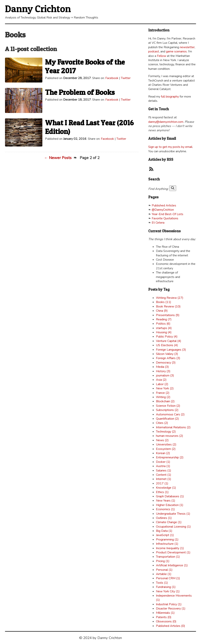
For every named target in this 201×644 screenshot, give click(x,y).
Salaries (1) (164, 471)
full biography (170, 97)
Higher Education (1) (170, 505)
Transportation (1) (168, 557)
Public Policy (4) (167, 337)
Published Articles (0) (170, 626)
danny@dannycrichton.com (166, 122)
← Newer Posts (58, 158)
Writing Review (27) (170, 298)
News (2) (162, 440)
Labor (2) (162, 384)
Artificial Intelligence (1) (172, 565)
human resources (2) (170, 436)
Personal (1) (164, 570)
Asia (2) (161, 380)
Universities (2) (166, 444)
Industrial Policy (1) (169, 604)
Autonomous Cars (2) (170, 414)
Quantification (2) (167, 419)
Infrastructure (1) (167, 544)
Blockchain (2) (165, 401)
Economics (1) (165, 509)
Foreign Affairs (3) (168, 358)
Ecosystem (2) (166, 449)
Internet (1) (164, 479)
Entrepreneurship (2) (170, 457)
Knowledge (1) (166, 488)
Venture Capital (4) (169, 341)
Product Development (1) (173, 552)
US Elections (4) (167, 345)
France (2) (163, 393)
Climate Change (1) (169, 522)
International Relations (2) (173, 427)
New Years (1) (166, 501)
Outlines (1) (164, 518)
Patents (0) (164, 617)
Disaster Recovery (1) (171, 609)
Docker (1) (163, 462)
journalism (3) (165, 375)
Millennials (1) (165, 613)
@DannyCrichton (163, 210)
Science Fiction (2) (168, 406)
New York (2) (165, 388)
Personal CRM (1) (168, 578)
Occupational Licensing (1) (173, 527)
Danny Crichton (38, 9)
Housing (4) (164, 332)
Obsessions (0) (166, 621)
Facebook (112, 78)
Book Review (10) (168, 306)
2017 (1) (162, 483)
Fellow (162, 56)
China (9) (162, 311)
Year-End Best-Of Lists (167, 214)
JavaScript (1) (165, 535)
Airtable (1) (164, 574)
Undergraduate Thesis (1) (173, 514)
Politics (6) (163, 324)
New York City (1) (168, 591)
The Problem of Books (80, 92)
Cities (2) (162, 423)
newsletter (187, 47)
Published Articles (164, 205)
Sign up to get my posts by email (170, 147)
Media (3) (162, 367)
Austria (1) (163, 466)
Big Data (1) (164, 531)
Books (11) (164, 302)
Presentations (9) (168, 315)
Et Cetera (158, 223)
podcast (154, 51)
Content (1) (164, 475)
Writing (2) (163, 397)
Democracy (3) (166, 363)
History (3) (163, 371)
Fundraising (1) (166, 587)
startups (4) (164, 328)
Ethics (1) (162, 492)
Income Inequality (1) (170, 548)
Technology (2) (166, 432)
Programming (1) (167, 540)
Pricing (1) (163, 561)
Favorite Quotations (165, 218)
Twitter (126, 78)
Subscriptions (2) (167, 410)
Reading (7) (164, 319)
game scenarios (176, 51)
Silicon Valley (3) (167, 354)
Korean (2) (163, 453)
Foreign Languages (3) (171, 350)
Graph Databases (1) (170, 496)
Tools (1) (162, 583)
